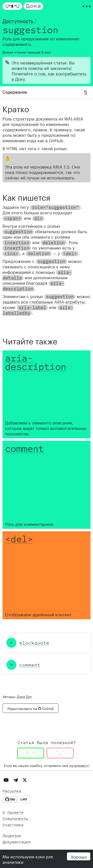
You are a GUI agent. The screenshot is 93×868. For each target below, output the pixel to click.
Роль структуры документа (30, 118)
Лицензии (12, 836)
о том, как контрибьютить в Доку (49, 76)
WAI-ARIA (74, 118)
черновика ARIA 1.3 (49, 166)
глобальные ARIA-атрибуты (57, 301)
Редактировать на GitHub (31, 708)
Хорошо (79, 856)
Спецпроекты (15, 819)
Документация (16, 842)
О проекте (13, 813)
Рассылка (12, 791)
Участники (13, 825)
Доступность (18, 20)
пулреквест (79, 765)
